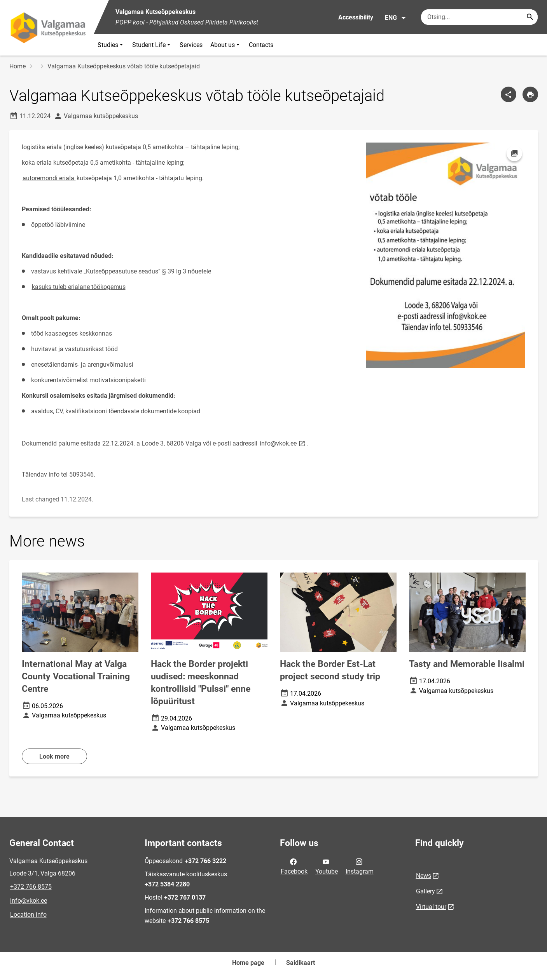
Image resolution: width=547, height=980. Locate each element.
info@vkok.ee (29, 901)
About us (226, 45)
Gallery (426, 891)
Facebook (294, 866)
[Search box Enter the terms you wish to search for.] (479, 17)
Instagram (360, 866)
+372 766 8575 (31, 887)
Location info (28, 915)
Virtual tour (431, 907)
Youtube (327, 866)
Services (191, 45)
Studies (111, 45)
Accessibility (356, 17)
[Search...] (530, 17)
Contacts (261, 45)
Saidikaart (301, 963)
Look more (54, 756)
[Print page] (530, 94)
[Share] (509, 94)
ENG (396, 18)
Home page (248, 963)
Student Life (152, 45)
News (424, 876)
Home (17, 66)
